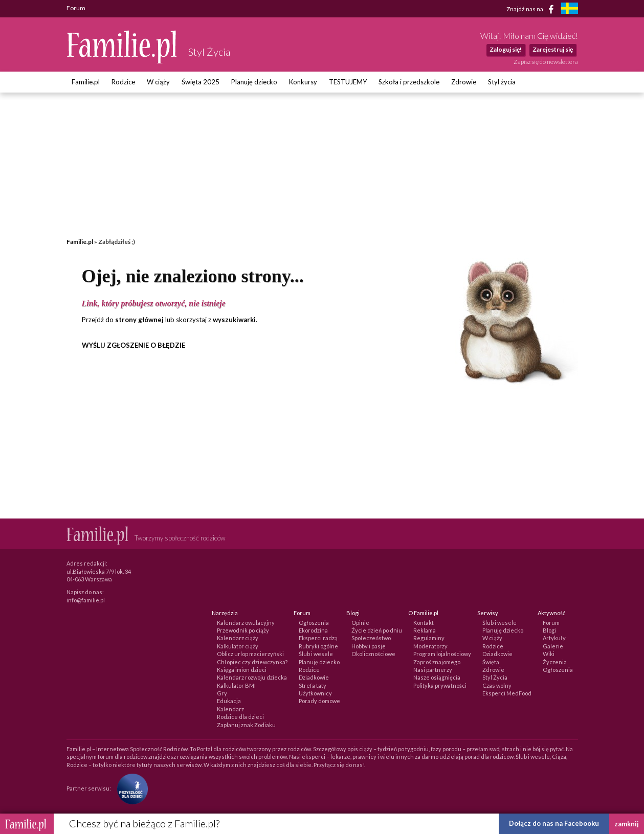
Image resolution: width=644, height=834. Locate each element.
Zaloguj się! (506, 49)
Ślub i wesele (316, 654)
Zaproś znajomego (437, 662)
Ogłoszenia (314, 623)
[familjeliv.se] (569, 9)
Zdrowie (464, 82)
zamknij (627, 824)
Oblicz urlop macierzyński (250, 654)
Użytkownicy (315, 693)
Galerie (553, 646)
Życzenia (555, 662)
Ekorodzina (313, 630)
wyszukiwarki (234, 320)
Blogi (549, 630)
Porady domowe (319, 701)
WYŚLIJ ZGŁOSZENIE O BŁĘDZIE (134, 345)
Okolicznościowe (373, 654)
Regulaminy (429, 638)
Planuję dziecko (254, 82)
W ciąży (158, 82)
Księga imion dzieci (242, 670)
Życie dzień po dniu (377, 630)
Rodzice (123, 82)
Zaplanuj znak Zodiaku (246, 725)
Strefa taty (313, 685)
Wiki (549, 654)
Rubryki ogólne (318, 646)
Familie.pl (86, 82)
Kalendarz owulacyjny (246, 623)
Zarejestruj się (553, 49)
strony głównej (139, 320)
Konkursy (303, 82)
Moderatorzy (430, 646)
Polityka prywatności (440, 685)
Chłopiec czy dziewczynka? (252, 662)
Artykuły (554, 638)
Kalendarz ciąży (238, 638)
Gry (222, 693)
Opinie (360, 623)
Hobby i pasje (369, 646)
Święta (491, 662)
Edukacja (229, 701)
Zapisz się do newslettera (546, 62)
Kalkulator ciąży (238, 646)
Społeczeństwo (371, 638)
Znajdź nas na (532, 9)
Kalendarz (230, 709)
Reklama (425, 630)
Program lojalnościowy (442, 654)
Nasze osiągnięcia (437, 677)
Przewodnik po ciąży (243, 630)
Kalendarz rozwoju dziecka (252, 677)
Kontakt (424, 623)
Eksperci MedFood (507, 693)
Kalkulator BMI (236, 685)
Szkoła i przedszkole (409, 82)
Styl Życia (495, 677)
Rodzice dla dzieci (240, 717)
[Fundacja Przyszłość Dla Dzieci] (130, 788)
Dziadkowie (314, 677)
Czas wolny (497, 685)
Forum (551, 623)
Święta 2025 (201, 82)
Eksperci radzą (318, 638)
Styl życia (502, 82)
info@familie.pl (86, 600)
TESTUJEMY (348, 82)
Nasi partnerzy (433, 670)
